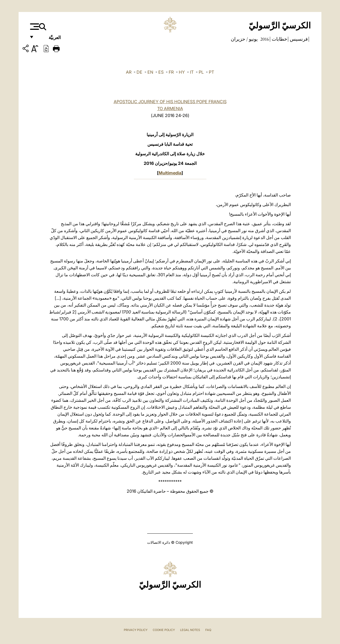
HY (182, 72)
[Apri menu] (34, 27)
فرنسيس (298, 39)
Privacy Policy (136, 630)
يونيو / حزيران (244, 39)
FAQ (208, 630)
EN (150, 72)
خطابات (279, 39)
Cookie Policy (164, 630)
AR (129, 72)
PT (211, 72)
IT (192, 72)
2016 (264, 39)
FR (171, 72)
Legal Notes (190, 630)
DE (139, 72)
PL (201, 72)
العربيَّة (49, 39)
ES (161, 72)
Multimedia (170, 173)
